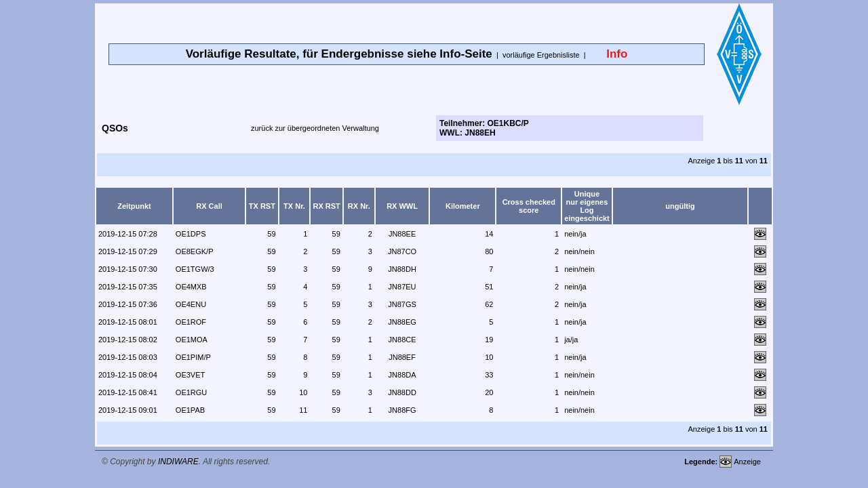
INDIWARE (178, 462)
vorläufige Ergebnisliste (541, 55)
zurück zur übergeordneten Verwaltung (315, 128)
